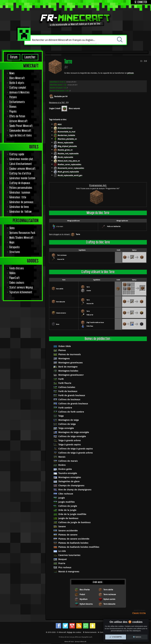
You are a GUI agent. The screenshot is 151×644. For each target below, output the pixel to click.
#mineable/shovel (65, 128)
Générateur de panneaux (21, 202)
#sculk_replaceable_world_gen (70, 175)
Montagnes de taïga (69, 420)
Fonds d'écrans (17, 268)
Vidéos (12, 273)
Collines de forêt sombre (71, 412)
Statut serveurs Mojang (21, 288)
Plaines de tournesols (70, 354)
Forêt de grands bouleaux (72, 395)
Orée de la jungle (67, 510)
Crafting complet (18, 88)
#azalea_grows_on (65, 150)
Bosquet (63, 559)
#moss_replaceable (66, 143)
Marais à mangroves (69, 572)
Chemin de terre (61, 313)
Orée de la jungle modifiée (72, 514)
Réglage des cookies (74, 632)
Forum (14, 57)
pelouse (130, 73)
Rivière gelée (65, 469)
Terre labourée (60, 302)
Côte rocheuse (66, 494)
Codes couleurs (17, 283)
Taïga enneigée (66, 428)
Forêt (61, 379)
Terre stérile (60, 289)
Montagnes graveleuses (71, 363)
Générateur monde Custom (22, 178)
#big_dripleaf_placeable (67, 146)
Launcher (30, 57)
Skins (12, 228)
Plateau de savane (68, 535)
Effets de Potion (17, 116)
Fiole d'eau (90, 326)
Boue (58, 324)
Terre (78, 234)
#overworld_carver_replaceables (71, 168)
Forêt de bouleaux (68, 391)
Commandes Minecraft (20, 131)
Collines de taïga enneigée (72, 436)
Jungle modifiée (67, 502)
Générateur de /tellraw (20, 212)
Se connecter (141, 2)
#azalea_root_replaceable (68, 154)
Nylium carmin (109, 599)
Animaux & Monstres (19, 92)
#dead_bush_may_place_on (69, 161)
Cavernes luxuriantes (69, 555)
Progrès (13, 112)
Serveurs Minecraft (80, 641)
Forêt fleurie (65, 383)
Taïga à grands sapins (70, 445)
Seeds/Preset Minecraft (21, 126)
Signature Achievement (21, 292)
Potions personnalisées (21, 188)
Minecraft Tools (69, 641)
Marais (62, 457)
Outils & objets (17, 83)
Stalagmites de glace (69, 481)
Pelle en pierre (91, 315)
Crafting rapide (17, 154)
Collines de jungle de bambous (74, 522)
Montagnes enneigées (70, 477)
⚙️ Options (137, 637)
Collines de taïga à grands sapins (76, 449)
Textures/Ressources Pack (22, 233)
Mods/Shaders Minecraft (21, 238)
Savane (62, 526)
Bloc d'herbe (85, 590)
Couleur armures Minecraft (22, 169)
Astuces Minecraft (19, 121)
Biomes (13, 107)
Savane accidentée (68, 531)
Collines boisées (67, 387)
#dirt (60, 124)
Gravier (89, 291)
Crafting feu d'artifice (20, 173)
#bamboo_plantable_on (67, 139)
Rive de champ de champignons (75, 490)
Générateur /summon (20, 193)
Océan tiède (65, 346)
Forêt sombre (65, 408)
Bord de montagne (68, 367)
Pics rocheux (65, 567)
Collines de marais (68, 461)
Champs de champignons (71, 485)
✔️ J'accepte (116, 637)
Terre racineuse (62, 255)
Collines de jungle (68, 506)
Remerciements (91, 632)
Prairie (62, 563)
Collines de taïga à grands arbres (76, 453)
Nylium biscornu (86, 604)
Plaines (62, 350)
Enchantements (17, 102)
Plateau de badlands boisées (73, 543)
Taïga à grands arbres (70, 440)
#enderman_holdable (66, 135)
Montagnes (64, 358)
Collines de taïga (67, 424)
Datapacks (15, 247)
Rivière (62, 465)
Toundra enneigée (68, 473)
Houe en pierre (62, 259)
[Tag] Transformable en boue (95, 322)
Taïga (61, 416)
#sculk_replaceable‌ (65, 157)
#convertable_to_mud (66, 132)
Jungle (62, 498)
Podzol (82, 594)
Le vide (62, 551)
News (12, 73)
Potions (13, 97)
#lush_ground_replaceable (68, 172)
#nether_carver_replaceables (69, 164)
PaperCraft (15, 278)
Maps (12, 242)
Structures (15, 252)
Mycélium (84, 599)
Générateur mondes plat (21, 159)
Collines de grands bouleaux (73, 404)
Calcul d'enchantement (21, 164)
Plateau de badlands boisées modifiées (79, 547)
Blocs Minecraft (17, 78)
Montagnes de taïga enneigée (74, 432)
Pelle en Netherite (114, 226)
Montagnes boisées (68, 371)
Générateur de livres (19, 207)
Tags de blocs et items (21, 135)
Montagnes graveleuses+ (71, 375)
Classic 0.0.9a (139, 613)
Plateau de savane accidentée (74, 539)
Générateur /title (18, 197)
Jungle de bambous (68, 518)
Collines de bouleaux (69, 399)
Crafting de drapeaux (20, 183)
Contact (102, 632)
